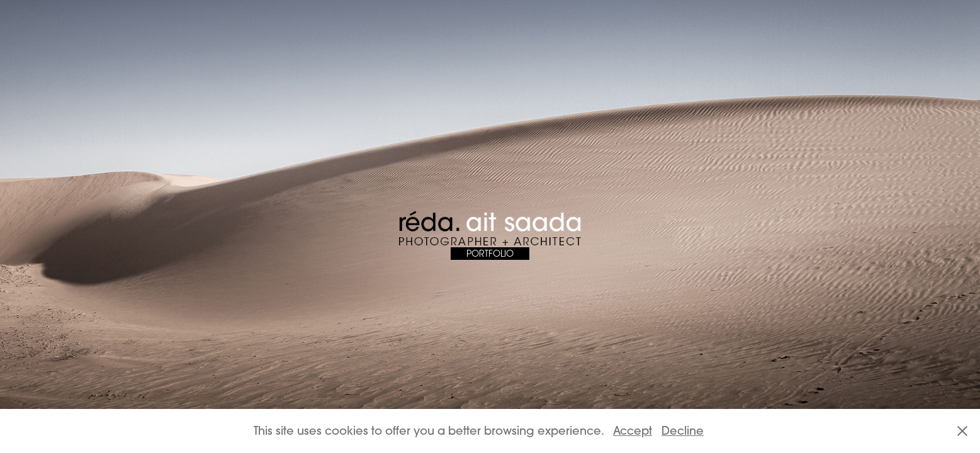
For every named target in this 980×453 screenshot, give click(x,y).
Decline (683, 431)
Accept (633, 431)
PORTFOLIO (490, 253)
